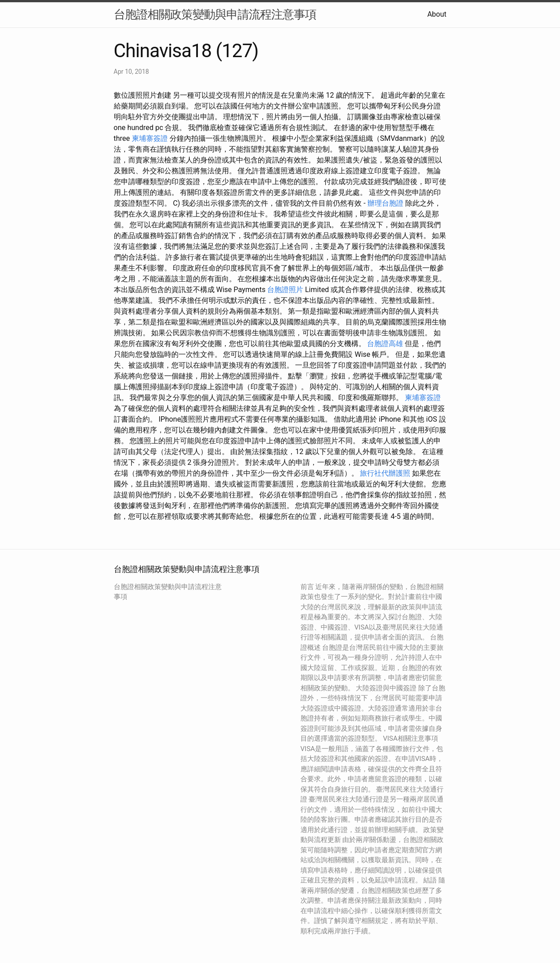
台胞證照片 (285, 290)
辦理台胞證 (385, 203)
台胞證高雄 (385, 344)
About (437, 14)
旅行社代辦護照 (385, 473)
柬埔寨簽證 (150, 138)
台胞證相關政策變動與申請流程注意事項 (215, 14)
